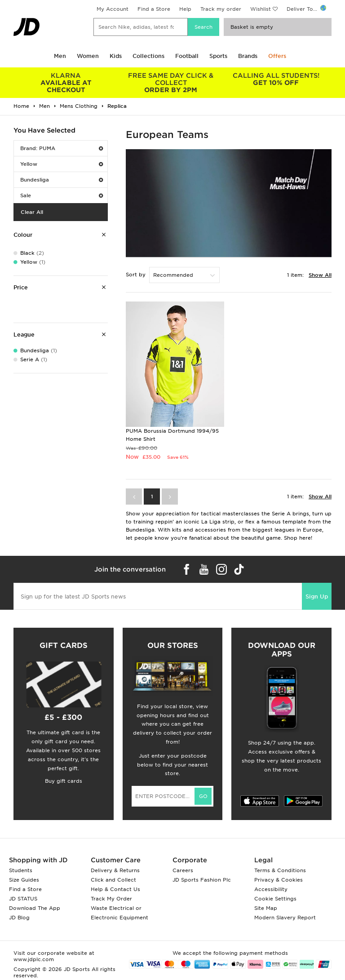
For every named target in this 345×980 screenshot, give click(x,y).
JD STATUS (23, 899)
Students (21, 870)
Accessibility (271, 889)
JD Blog (19, 918)
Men (60, 56)
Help (185, 9)
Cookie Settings (275, 899)
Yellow (62, 164)
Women (88, 56)
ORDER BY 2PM (171, 83)
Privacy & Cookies (279, 880)
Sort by (136, 275)
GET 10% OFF (276, 79)
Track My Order (111, 899)
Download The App (35, 908)
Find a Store (154, 9)
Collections (148, 56)
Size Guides (24, 880)
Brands (248, 56)
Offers (277, 56)
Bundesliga (62, 180)
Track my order (221, 9)
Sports (218, 56)
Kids (116, 56)
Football (187, 56)
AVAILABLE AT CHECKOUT (66, 83)
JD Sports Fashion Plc (202, 880)
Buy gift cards (64, 781)
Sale (62, 195)
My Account (113, 9)
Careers (183, 870)
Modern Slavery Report (285, 918)
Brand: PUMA (62, 148)
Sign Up (317, 596)
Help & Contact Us (115, 889)
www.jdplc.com (34, 959)
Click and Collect (113, 880)
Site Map (266, 908)
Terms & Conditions (280, 870)
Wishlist (261, 9)
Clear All (32, 212)
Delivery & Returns (115, 870)
